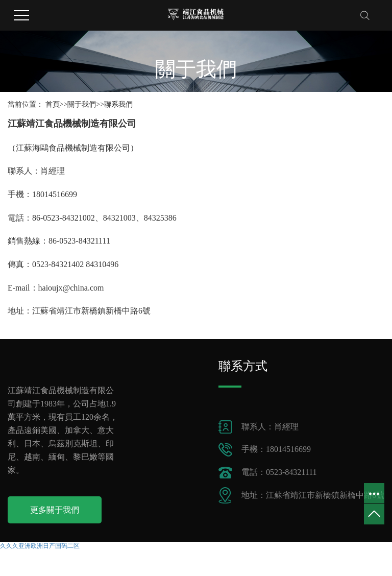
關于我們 (82, 104)
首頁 (53, 104)
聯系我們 (118, 104)
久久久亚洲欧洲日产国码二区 (40, 546)
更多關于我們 (55, 510)
